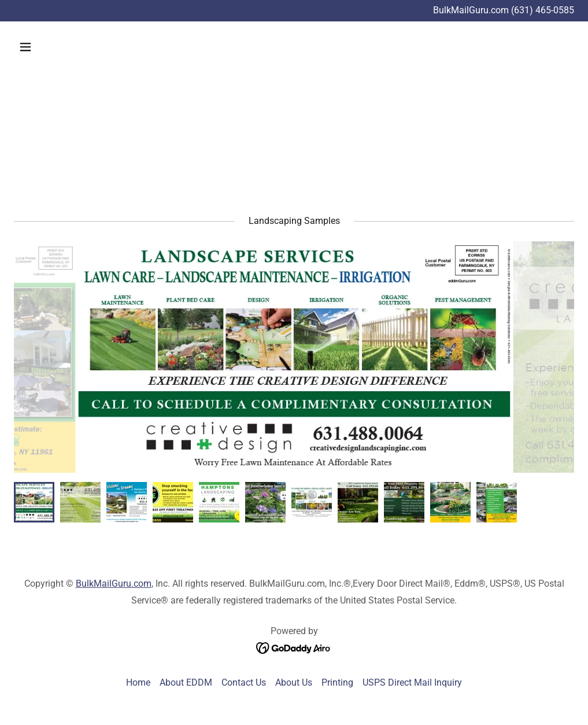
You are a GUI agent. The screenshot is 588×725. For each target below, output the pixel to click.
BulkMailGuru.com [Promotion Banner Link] (472, 10)
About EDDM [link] (186, 682)
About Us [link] (294, 682)
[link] (294, 648)
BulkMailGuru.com (114, 584)
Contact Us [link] (244, 682)
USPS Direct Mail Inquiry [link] (412, 682)
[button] (78, 47)
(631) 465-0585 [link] (543, 10)
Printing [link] (337, 682)
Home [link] (138, 682)
